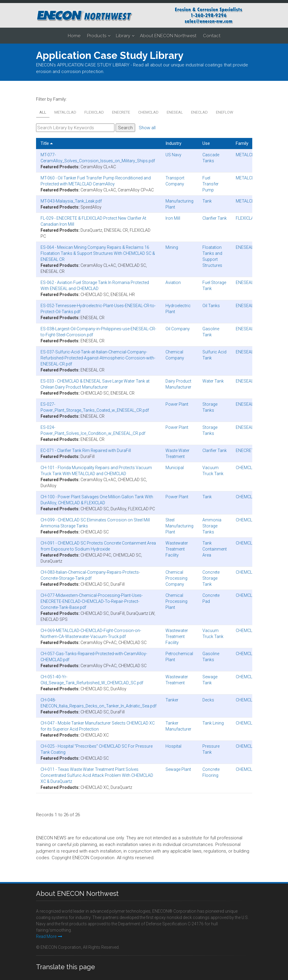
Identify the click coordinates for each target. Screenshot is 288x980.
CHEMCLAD (148, 112)
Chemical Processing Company (176, 578)
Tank (207, 201)
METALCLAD (65, 112)
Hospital (173, 746)
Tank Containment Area (215, 549)
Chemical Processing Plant (176, 601)
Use (206, 143)
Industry (173, 143)
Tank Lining (213, 723)
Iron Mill (173, 218)
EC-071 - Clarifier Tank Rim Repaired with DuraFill (86, 450)
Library (123, 36)
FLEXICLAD (94, 112)
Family (242, 143)
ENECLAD (199, 112)
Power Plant (177, 404)
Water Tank (213, 381)
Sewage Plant (178, 769)
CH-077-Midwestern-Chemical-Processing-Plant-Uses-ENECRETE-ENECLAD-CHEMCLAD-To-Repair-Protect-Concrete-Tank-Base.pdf (92, 601)
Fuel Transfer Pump (211, 184)
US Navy (173, 155)
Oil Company (178, 329)
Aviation (173, 282)
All (43, 112)
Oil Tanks (211, 306)
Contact (212, 36)
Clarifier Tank (215, 218)
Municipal (175, 468)
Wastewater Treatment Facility (177, 549)
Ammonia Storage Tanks (212, 526)
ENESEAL (175, 112)
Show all (147, 128)
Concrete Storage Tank (211, 578)
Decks (208, 700)
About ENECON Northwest (168, 36)
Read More (49, 936)
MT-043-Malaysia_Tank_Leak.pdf (71, 201)
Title (47, 143)
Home (74, 36)
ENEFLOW (225, 112)
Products (97, 36)
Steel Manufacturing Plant (179, 526)
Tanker (172, 700)
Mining (172, 247)
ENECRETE (121, 112)
